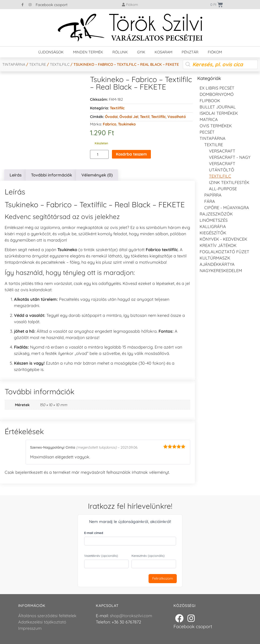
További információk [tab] (52, 175)
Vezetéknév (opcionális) (101, 556)
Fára (210, 201)
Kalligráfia (213, 227)
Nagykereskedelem (221, 271)
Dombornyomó (217, 94)
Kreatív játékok (218, 245)
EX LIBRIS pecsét (217, 88)
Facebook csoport (52, 5)
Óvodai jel (129, 117)
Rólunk (120, 52)
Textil (145, 117)
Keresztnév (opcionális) (148, 556)
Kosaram (163, 52)
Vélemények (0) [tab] (97, 175)
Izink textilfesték (229, 182)
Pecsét (207, 132)
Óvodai (111, 117)
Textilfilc (60, 64)
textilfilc (158, 117)
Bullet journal (218, 107)
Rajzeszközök (216, 214)
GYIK (141, 52)
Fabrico (110, 124)
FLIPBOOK (210, 101)
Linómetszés (214, 220)
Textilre (38, 64)
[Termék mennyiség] (99, 154)
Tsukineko (127, 124)
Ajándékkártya (217, 264)
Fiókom (215, 52)
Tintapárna (14, 64)
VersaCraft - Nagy (230, 157)
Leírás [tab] (16, 175)
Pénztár (190, 52)
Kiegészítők (213, 233)
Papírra (213, 195)
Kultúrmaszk (215, 258)
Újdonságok (51, 52)
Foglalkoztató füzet (224, 252)
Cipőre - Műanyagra (227, 208)
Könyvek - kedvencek (223, 239)
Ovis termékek (216, 126)
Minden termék (88, 52)
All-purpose (223, 189)
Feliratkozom (163, 578)
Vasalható (177, 117)
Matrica (209, 119)
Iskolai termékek (219, 113)
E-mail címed (94, 533)
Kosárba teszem (132, 154)
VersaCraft (222, 151)
